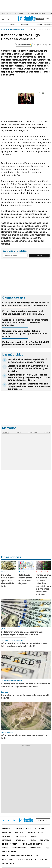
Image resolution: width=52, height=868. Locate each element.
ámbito (4, 29)
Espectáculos (19, 848)
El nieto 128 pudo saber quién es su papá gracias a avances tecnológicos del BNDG (23, 313)
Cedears (47, 432)
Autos (5, 848)
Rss (47, 848)
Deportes (45, 840)
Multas (43, 859)
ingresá (47, 19)
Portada (6, 829)
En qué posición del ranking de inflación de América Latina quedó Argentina (28, 361)
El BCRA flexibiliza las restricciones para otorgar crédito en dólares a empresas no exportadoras (29, 386)
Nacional (20, 840)
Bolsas (18, 432)
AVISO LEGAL (8, 859)
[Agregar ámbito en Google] (24, 45)
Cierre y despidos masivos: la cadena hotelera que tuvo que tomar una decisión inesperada (26, 304)
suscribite (40, 19)
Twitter (3, 820)
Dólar (12, 25)
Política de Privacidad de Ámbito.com (20, 856)
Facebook (9, 820)
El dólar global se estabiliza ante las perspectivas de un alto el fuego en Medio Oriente (26, 685)
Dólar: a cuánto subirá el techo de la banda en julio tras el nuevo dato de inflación (24, 645)
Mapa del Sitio (9, 852)
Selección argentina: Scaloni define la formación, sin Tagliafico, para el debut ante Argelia (24, 333)
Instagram (14, 820)
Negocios (21, 836)
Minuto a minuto (43, 572)
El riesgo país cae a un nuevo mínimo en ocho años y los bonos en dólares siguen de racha (28, 368)
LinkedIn (20, 820)
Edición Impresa (10, 844)
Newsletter (47, 24)
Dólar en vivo (19, 13)
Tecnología (36, 848)
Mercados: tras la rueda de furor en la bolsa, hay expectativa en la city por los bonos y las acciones (43, 585)
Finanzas (39, 25)
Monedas (5, 432)
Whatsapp (31, 820)
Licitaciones (8, 863)
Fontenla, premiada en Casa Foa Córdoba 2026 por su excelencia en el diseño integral (26, 343)
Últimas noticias (23, 829)
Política (19, 832)
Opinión (34, 836)
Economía (25, 25)
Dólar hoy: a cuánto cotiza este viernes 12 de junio (26, 579)
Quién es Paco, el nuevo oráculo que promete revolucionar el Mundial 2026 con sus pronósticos (25, 322)
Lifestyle (7, 840)
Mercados (7, 836)
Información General (32, 844)
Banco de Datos (35, 832)
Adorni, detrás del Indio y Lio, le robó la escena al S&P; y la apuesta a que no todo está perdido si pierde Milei (29, 377)
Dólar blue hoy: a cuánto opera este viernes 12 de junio (8, 580)
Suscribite (39, 256)
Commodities (32, 432)
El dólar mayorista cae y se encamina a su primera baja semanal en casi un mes (22, 633)
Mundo (32, 840)
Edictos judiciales (27, 859)
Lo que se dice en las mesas (37, 13)
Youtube (25, 820)
